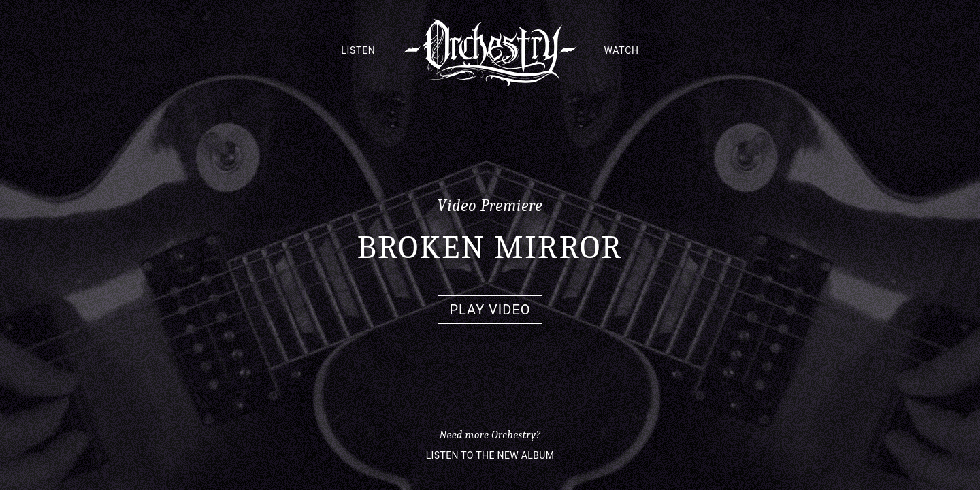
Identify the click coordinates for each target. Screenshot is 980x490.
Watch (622, 50)
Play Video (490, 310)
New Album (526, 455)
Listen (358, 50)
